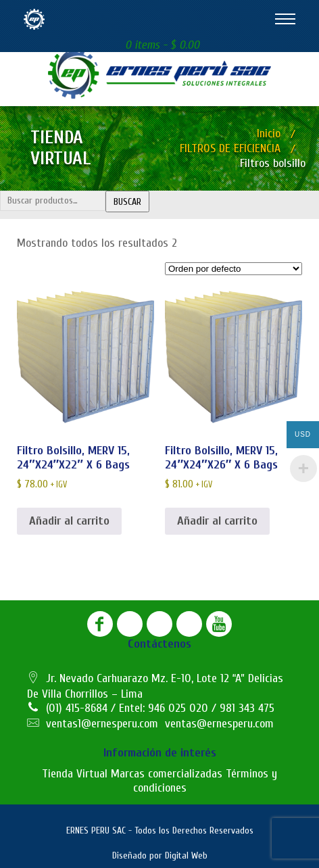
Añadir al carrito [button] (69, 521)
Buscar (127, 202)
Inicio (269, 134)
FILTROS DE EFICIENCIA (230, 148)
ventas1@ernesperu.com (102, 724)
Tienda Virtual (75, 774)
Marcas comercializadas (167, 774)
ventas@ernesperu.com (219, 724)
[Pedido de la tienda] (234, 269)
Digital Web (186, 855)
